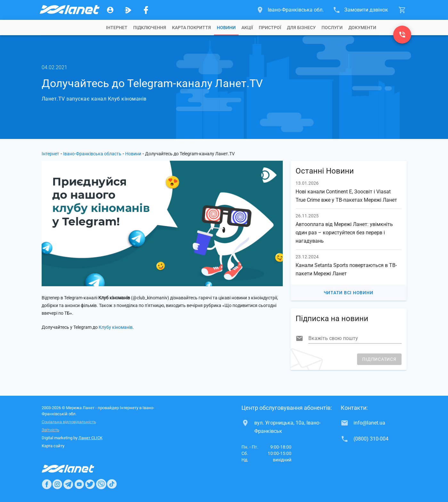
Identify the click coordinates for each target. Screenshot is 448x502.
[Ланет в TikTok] (112, 484)
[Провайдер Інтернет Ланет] (75, 469)
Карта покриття (191, 28)
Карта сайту (53, 446)
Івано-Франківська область (92, 154)
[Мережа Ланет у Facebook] (146, 10)
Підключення (150, 28)
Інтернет (50, 154)
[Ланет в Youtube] (79, 484)
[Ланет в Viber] (101, 484)
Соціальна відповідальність (69, 422)
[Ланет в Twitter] (90, 484)
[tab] (117, 28)
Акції (247, 28)
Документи (362, 28)
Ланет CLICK (90, 438)
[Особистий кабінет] (110, 10)
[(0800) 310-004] (402, 35)
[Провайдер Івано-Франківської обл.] (69, 10)
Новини (226, 28)
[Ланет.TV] (128, 10)
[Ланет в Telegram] (68, 484)
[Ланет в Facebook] (47, 484)
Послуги (332, 28)
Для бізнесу (301, 28)
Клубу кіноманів (116, 327)
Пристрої (270, 28)
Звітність (50, 430)
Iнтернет (117, 28)
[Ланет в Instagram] (57, 484)
